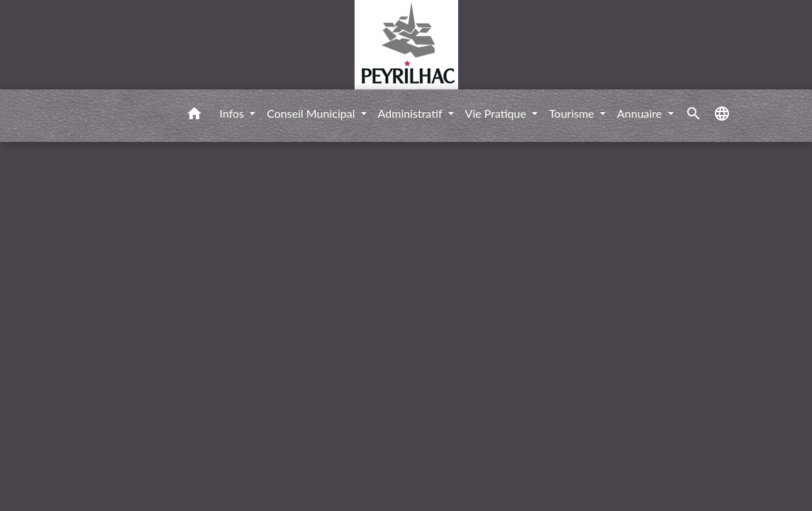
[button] (194, 116)
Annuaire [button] (641, 113)
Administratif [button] (412, 113)
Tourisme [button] (573, 113)
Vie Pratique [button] (497, 113)
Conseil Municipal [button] (312, 113)
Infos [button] (234, 113)
